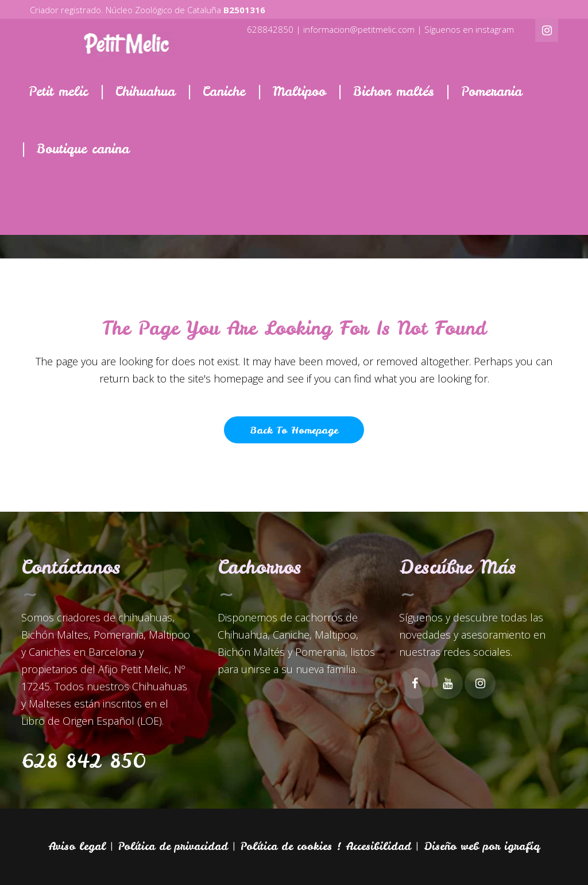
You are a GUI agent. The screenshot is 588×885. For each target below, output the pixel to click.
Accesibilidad (378, 846)
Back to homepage (294, 430)
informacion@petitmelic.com (359, 29)
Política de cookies (286, 846)
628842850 (270, 29)
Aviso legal (77, 846)
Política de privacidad (173, 846)
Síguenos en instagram (469, 29)
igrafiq (522, 846)
